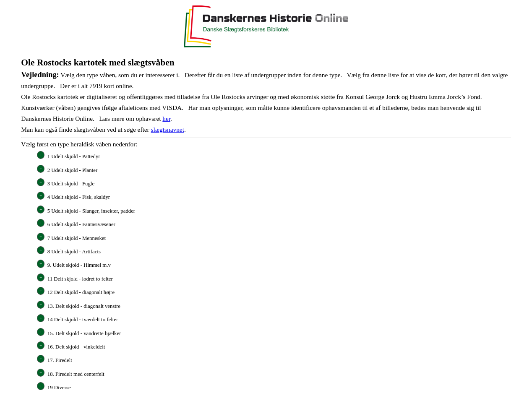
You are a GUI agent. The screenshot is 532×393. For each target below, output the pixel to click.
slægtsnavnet (168, 129)
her (166, 118)
